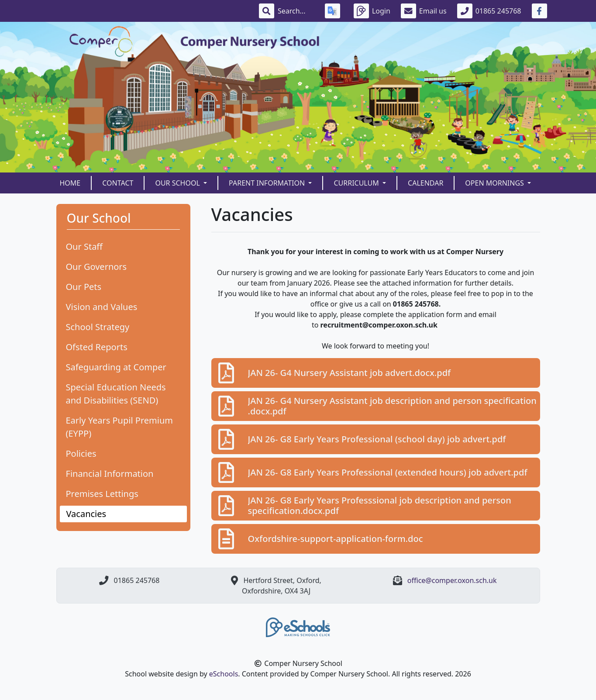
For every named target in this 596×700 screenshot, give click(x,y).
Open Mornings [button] (495, 183)
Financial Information (110, 474)
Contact (118, 183)
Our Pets (84, 287)
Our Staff (84, 247)
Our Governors (96, 267)
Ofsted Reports (97, 347)
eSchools (224, 674)
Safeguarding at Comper (116, 367)
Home (70, 183)
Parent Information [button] (268, 183)
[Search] (296, 11)
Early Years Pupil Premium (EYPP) (119, 427)
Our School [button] (178, 183)
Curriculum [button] (357, 183)
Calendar (425, 183)
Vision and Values (102, 307)
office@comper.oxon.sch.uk (452, 580)
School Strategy (98, 327)
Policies (81, 453)
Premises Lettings (102, 494)
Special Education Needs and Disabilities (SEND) (116, 394)
